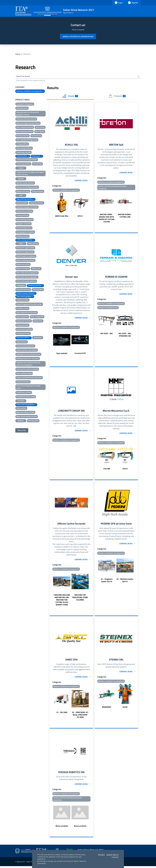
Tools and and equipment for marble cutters (28, 387)
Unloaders (21, 401)
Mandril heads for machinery (26, 256)
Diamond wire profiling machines (27, 187)
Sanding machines (22, 325)
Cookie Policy (112, 855)
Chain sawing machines (24, 148)
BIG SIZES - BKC (107, 334)
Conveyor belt (37, 164)
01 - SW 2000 (62, 714)
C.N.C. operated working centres (27, 140)
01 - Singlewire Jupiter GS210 (107, 581)
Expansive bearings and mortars (27, 207)
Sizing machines (22, 342)
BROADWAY (107, 708)
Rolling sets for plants (24, 321)
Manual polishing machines (25, 260)
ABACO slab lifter (62, 216)
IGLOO (125, 708)
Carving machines (22, 144)
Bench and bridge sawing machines (28, 123)
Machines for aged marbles (25, 248)
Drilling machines (38, 191)
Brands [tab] (70, 96)
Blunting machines (23, 136)
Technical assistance (23, 382)
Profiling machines (22, 300)
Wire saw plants (33, 421)
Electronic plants (22, 203)
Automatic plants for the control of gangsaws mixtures (28, 114)
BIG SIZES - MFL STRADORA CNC (125, 336)
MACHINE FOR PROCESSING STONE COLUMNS (80, 599)
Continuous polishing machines (27, 160)
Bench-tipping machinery (25, 127)
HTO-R (125, 470)
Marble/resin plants (23, 265)
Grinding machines (23, 236)
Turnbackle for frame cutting (26, 397)
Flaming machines (22, 216)
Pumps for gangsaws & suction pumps (29, 304)
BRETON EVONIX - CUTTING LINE (125, 216)
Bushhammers (36, 136)
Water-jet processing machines (27, 417)
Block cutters (40, 127)
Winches (21, 421)
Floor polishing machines (25, 220)
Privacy (102, 855)
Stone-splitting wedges (24, 373)
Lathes (21, 244)
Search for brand (23, 76)
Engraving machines (37, 203)
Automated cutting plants (25, 104)
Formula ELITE (80, 354)
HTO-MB (107, 470)
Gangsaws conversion (24, 224)
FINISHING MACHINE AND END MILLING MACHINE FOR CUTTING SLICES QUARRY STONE (62, 601)
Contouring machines (23, 164)
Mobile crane (36, 269)
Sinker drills (38, 338)
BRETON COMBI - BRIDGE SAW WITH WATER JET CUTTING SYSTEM (107, 219)
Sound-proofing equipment (25, 346)
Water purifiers (21, 408)
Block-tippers (40, 132)
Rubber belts (38, 321)
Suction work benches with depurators (29, 378)
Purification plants (22, 309)
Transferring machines (24, 393)
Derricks (21, 179)
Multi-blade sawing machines (26, 281)
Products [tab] (117, 96)
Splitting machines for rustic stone (28, 359)
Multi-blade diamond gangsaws (27, 277)
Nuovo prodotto (62, 828)
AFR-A (80, 216)
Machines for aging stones (25, 252)
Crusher (21, 168)
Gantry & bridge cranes (24, 228)
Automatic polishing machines (26, 119)
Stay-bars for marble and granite (27, 369)
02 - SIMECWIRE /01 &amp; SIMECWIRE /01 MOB (80, 716)
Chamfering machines (24, 152)
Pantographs (21, 286)
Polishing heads (38, 290)
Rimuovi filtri (22, 431)
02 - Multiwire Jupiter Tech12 (125, 581)
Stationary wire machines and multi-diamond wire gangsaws (28, 364)
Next (92, 205)
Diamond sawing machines (25, 183)
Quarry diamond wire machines (27, 313)
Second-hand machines (24, 329)
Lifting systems (33, 244)
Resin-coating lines (37, 317)
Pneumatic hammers (23, 290)
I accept (115, 857)
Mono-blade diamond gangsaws (27, 273)
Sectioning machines (23, 334)
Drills (21, 196)
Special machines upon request (27, 350)
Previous (51, 205)
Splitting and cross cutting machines (28, 354)
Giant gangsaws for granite (25, 232)
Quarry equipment (22, 317)
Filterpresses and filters (24, 211)
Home (18, 54)
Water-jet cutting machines (25, 413)
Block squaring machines (25, 132)
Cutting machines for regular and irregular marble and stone (30, 174)
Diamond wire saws (23, 191)
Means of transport (23, 269)
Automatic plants (22, 108)
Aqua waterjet (62, 354)
